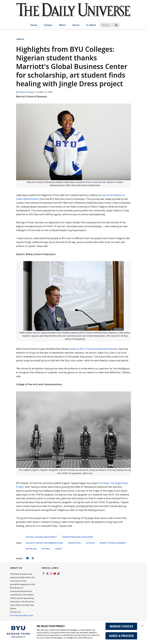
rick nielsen (31, 549)
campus (58, 549)
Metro (62, 25)
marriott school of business (113, 543)
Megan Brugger (27, 92)
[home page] (73, 13)
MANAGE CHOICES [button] (121, 626)
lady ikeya (90, 543)
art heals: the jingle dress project (41, 537)
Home (34, 25)
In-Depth (91, 25)
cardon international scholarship (77, 537)
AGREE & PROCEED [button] (121, 636)
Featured (46, 549)
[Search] (110, 25)
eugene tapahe (74, 543)
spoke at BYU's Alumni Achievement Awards (93, 349)
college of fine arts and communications (44, 543)
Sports (76, 25)
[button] (142, 626)
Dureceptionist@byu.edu (22, 615)
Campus (48, 25)
